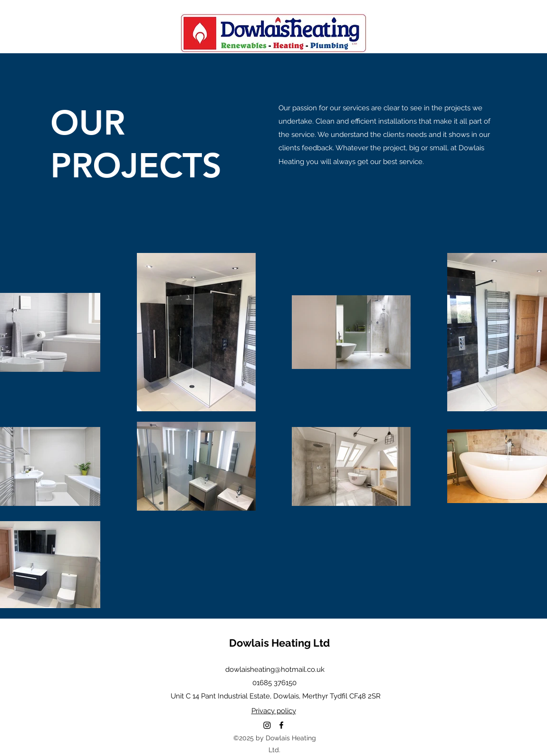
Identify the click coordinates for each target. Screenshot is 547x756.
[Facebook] (281, 725)
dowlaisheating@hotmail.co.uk (275, 669)
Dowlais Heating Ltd (279, 643)
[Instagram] (267, 725)
